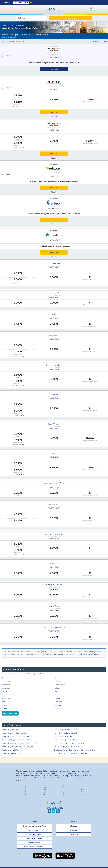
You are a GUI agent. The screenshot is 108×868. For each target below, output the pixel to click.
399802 (57, 428)
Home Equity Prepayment (63, 736)
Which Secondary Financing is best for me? (17, 740)
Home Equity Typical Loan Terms (66, 740)
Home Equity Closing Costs (11, 753)
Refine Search (70, 18)
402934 (57, 538)
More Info (54, 73)
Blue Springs (6, 681)
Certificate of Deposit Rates (34, 847)
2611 (57, 90)
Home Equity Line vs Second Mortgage (16, 736)
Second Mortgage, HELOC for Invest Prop (69, 746)
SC (26, 794)
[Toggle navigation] (91, 9)
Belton (57, 678)
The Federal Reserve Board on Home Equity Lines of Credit (75, 750)
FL (45, 785)
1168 (57, 241)
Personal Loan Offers (34, 838)
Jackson (58, 698)
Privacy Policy (74, 830)
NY (63, 785)
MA (45, 787)
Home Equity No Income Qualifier (66, 733)
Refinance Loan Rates (34, 830)
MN (26, 792)
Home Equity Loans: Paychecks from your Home (19, 743)
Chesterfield (6, 688)
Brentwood (6, 685)
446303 (57, 318)
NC (63, 787)
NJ (63, 792)
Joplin (4, 702)
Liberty (4, 708)
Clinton (58, 688)
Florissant (59, 695)
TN (63, 794)
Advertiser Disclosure (100, 41)
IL (82, 785)
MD (82, 790)
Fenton (4, 695)
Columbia (5, 691)
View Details (54, 69)
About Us (74, 826)
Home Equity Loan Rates (34, 834)
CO (82, 794)
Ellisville (58, 691)
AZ (26, 787)
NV (45, 790)
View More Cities (10, 713)
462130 (57, 399)
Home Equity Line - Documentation (14, 733)
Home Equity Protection (10, 729)
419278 (57, 340)
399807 (57, 568)
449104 (57, 58)
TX (82, 787)
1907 (57, 176)
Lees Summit (60, 705)
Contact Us (74, 834)
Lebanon (5, 705)
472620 (57, 487)
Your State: (8, 3)
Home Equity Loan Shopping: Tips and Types (18, 746)
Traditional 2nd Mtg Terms (11, 750)
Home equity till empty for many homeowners (71, 753)
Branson (58, 681)
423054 (57, 369)
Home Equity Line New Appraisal (66, 729)
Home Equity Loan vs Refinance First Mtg (69, 743)
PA (63, 790)
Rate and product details (91, 654)
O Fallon (58, 708)
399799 (57, 458)
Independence (7, 698)
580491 (57, 297)
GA (26, 785)
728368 (57, 589)
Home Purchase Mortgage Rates (34, 826)
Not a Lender (57, 208)
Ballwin (4, 678)
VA (82, 792)
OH (26, 790)
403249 (57, 610)
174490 (57, 509)
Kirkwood (58, 702)
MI (45, 792)
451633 (57, 632)
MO (45, 794)
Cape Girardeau (61, 685)
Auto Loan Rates (34, 843)
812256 (57, 268)
